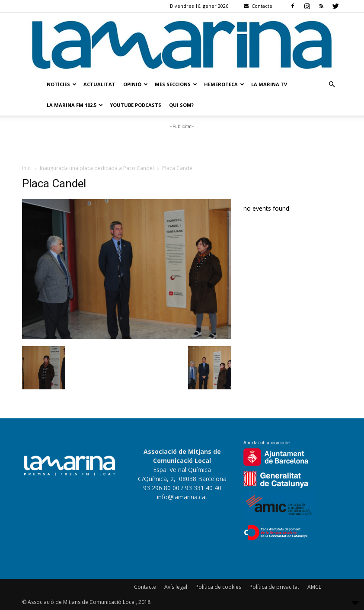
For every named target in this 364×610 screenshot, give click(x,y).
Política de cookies (218, 587)
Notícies (62, 84)
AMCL (314, 587)
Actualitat (99, 84)
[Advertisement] (182, 144)
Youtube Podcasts (136, 105)
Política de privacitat (274, 587)
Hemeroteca (224, 84)
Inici (27, 168)
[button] (332, 85)
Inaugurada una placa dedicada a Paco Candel (97, 168)
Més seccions (176, 84)
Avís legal (176, 587)
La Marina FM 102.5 (75, 105)
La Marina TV (269, 84)
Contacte (145, 587)
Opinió (136, 84)
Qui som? (181, 105)
